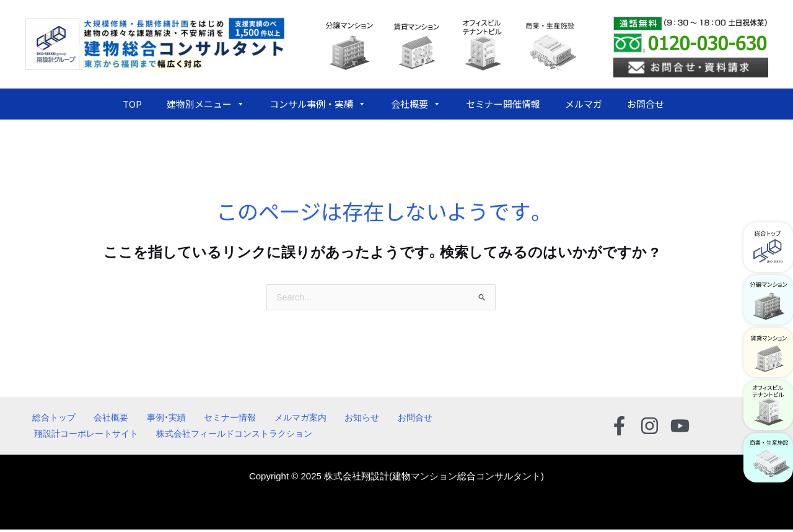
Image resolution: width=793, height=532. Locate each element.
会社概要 (416, 104)
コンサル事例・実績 (318, 104)
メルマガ (584, 104)
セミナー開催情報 (503, 104)
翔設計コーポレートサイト (85, 436)
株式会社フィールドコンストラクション (234, 436)
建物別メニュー (206, 104)
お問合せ (646, 104)
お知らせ (327, 418)
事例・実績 (148, 418)
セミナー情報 (206, 418)
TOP (132, 104)
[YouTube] (680, 427)
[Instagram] (650, 427)
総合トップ (48, 418)
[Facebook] (619, 427)
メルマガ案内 (271, 418)
